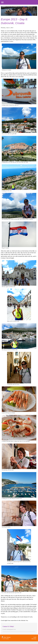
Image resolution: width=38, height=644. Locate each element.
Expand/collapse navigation (19, 2)
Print (4, 637)
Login (35, 637)
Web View (34, 639)
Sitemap (9, 637)
